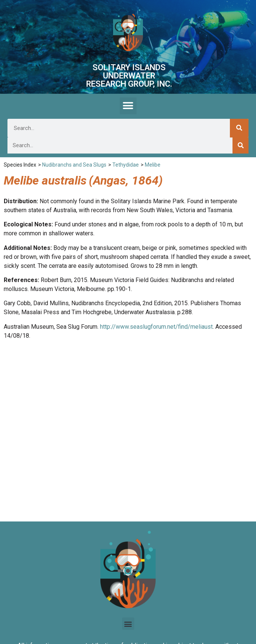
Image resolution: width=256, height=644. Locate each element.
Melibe (153, 165)
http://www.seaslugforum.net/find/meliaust (156, 327)
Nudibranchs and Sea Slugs (74, 165)
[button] (128, 106)
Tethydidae (126, 165)
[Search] (239, 128)
